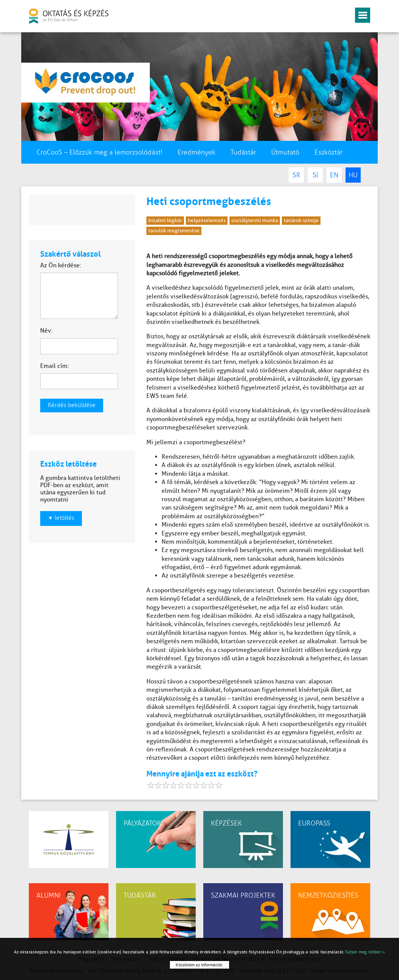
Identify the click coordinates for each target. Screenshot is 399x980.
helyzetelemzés (207, 220)
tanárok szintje (301, 220)
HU (353, 175)
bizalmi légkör (165, 220)
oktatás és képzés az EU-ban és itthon (69, 16)
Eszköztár (328, 152)
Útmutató (285, 152)
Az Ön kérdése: (61, 265)
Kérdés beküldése (72, 405)
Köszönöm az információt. (199, 965)
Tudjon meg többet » (365, 952)
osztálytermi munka (255, 220)
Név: (46, 331)
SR (296, 175)
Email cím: (55, 366)
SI (315, 175)
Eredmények (196, 152)
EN (334, 175)
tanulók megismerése (174, 231)
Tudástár (243, 152)
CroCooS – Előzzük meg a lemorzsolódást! (99, 152)
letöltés (61, 518)
